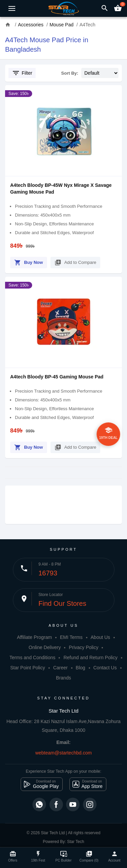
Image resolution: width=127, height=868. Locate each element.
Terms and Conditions (32, 658)
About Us (101, 637)
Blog (81, 668)
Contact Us (105, 668)
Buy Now (29, 261)
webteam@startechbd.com (63, 753)
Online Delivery (45, 647)
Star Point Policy (28, 668)
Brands (63, 678)
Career (60, 668)
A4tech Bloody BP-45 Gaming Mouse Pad (57, 377)
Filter (22, 73)
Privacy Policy (83, 647)
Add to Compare (76, 261)
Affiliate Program (34, 637)
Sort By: (70, 73)
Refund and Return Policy (90, 658)
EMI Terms (71, 637)
